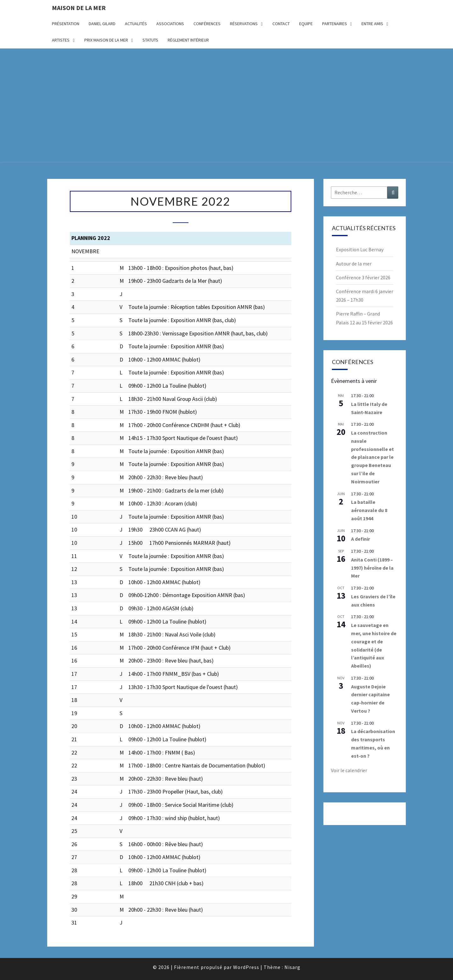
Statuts (150, 40)
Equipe (306, 24)
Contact (281, 24)
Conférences (207, 24)
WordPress (246, 967)
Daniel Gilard (102, 24)
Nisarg (292, 967)
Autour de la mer (354, 264)
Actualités (136, 24)
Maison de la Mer (79, 8)
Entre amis (372, 24)
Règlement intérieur (188, 40)
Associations (170, 24)
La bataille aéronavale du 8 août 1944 (369, 510)
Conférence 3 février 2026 (363, 277)
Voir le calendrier (349, 770)
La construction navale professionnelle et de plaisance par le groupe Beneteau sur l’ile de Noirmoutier (372, 457)
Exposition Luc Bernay (360, 249)
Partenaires (335, 24)
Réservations (244, 24)
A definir (361, 539)
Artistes (61, 40)
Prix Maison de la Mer (106, 40)
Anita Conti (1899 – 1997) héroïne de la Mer (372, 568)
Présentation (66, 24)
